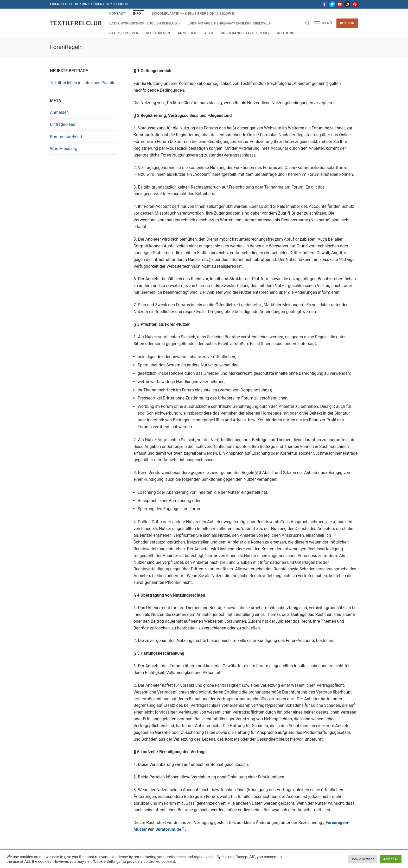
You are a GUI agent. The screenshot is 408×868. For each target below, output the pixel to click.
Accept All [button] (391, 859)
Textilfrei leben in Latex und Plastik (82, 83)
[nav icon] (323, 23)
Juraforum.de (168, 829)
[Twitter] (332, 4)
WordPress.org (64, 149)
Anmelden (59, 112)
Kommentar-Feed (66, 137)
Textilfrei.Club (76, 23)
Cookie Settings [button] (363, 859)
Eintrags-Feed (63, 124)
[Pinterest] (355, 4)
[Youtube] (340, 4)
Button (347, 23)
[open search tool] (308, 23)
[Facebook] (324, 4)
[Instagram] (347, 4)
